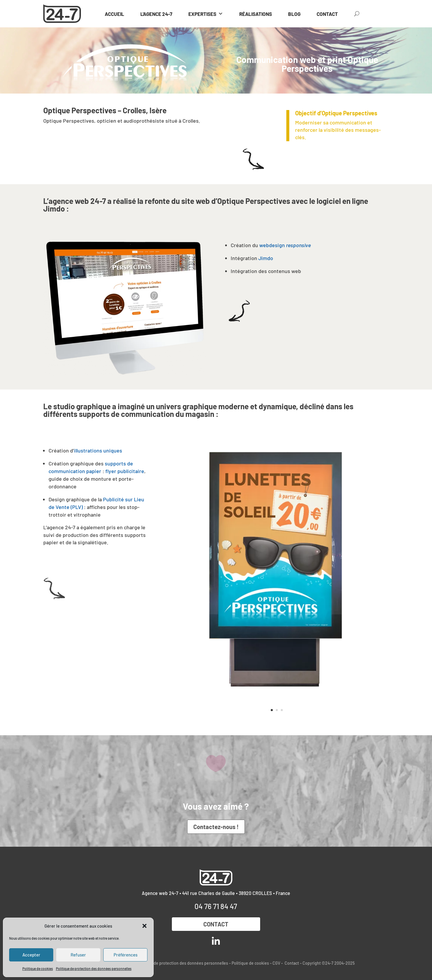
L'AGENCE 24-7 (156, 14)
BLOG (294, 14)
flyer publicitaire (125, 471)
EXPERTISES (206, 14)
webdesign (285, 245)
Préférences (126, 955)
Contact (216, 924)
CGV (276, 963)
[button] (144, 926)
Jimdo (265, 258)
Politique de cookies (38, 969)
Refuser (78, 955)
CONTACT (327, 14)
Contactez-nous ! (216, 827)
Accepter (31, 955)
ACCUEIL (114, 14)
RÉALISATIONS (256, 14)
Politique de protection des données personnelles (94, 969)
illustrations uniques (98, 450)
